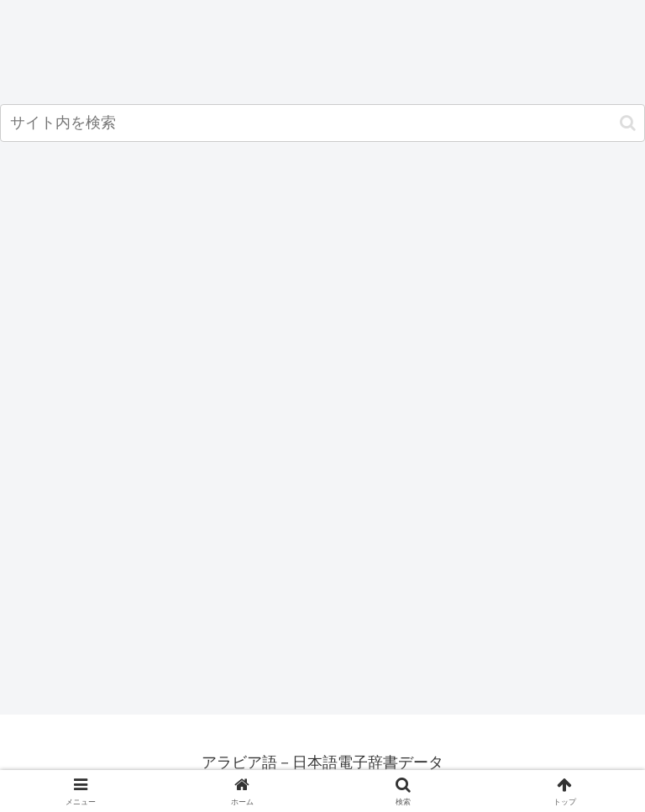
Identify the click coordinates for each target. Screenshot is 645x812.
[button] (628, 123)
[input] (322, 123)
